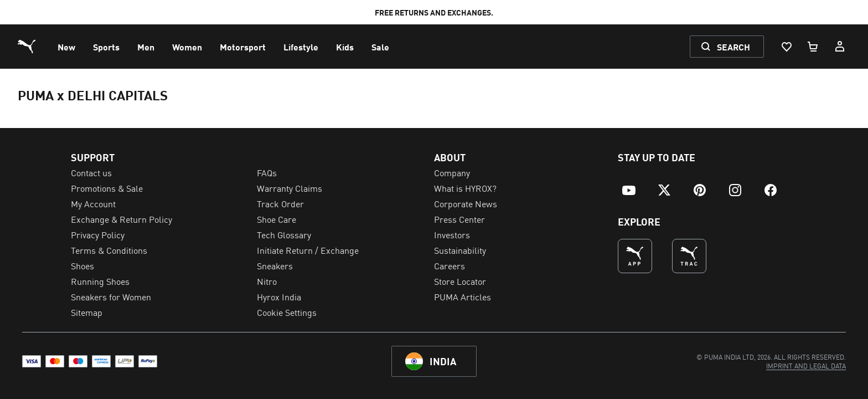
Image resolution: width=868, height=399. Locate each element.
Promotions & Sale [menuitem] (107, 188)
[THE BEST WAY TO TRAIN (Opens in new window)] (689, 256)
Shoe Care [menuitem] (277, 219)
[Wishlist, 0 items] (786, 47)
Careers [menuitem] (449, 265)
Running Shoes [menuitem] (100, 281)
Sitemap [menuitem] (87, 312)
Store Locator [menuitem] (460, 281)
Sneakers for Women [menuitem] (111, 296)
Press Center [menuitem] (459, 219)
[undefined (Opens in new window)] (635, 256)
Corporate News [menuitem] (466, 203)
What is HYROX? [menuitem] (465, 188)
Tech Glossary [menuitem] (284, 234)
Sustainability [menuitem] (460, 250)
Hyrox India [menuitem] (279, 296)
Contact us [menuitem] (91, 172)
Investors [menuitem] (452, 234)
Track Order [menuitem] (280, 203)
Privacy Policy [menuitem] (98, 234)
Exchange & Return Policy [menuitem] (122, 219)
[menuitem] (66, 47)
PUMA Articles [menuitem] (463, 296)
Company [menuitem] (452, 172)
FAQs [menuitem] (267, 172)
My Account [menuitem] (93, 203)
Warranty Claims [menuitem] (290, 188)
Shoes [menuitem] (82, 265)
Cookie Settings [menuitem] (287, 312)
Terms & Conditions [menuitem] (109, 250)
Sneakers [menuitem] (275, 265)
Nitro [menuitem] (267, 281)
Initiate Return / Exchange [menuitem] (308, 250)
